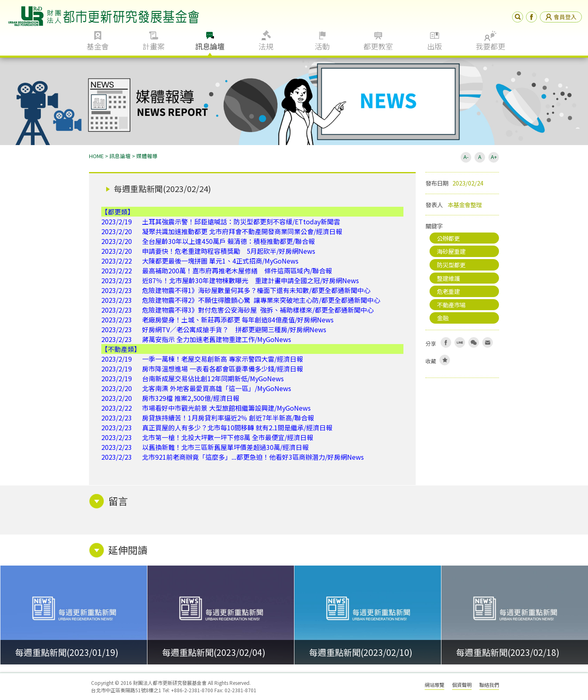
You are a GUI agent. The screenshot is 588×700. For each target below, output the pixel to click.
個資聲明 (462, 685)
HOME (96, 156)
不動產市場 (451, 305)
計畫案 (154, 46)
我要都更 (490, 46)
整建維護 (448, 278)
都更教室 (378, 46)
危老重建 (448, 291)
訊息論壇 (210, 46)
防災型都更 (451, 265)
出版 (434, 46)
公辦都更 (448, 238)
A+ (494, 157)
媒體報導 (147, 156)
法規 (266, 46)
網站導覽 (434, 685)
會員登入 (561, 17)
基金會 (98, 46)
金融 (443, 318)
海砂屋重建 (451, 251)
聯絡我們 (489, 685)
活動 (322, 46)
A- (466, 157)
